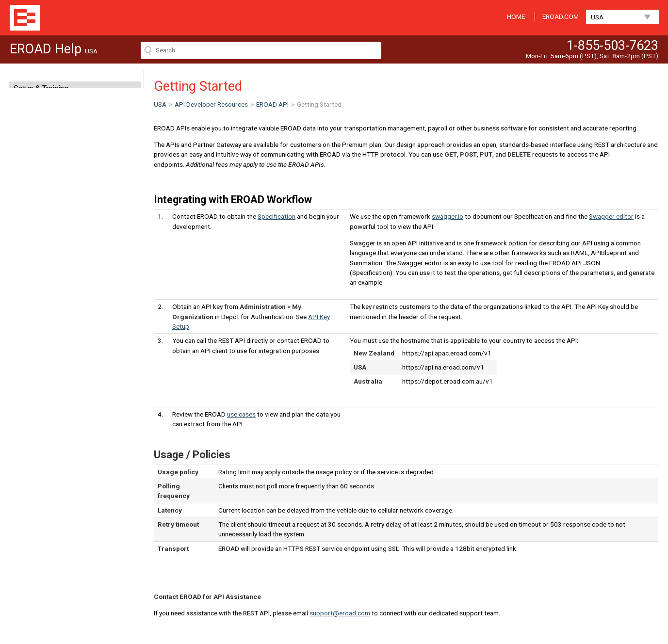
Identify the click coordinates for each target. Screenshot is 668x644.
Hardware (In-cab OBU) (53, 173)
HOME (516, 16)
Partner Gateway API (45, 312)
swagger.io (448, 216)
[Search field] (261, 50)
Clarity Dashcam (41, 156)
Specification (43, 277)
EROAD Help (25, 18)
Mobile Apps (36, 122)
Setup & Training (41, 89)
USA (597, 17)
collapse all (131, 233)
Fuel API (31, 321)
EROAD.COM (561, 16)
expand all (114, 233)
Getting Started (46, 268)
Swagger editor (611, 216)
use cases (241, 414)
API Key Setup (44, 294)
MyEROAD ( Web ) (45, 105)
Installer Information (48, 207)
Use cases (39, 286)
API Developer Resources (58, 190)
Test (30, 303)
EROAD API (35, 259)
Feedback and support (48, 329)
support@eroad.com (340, 613)
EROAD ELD (35, 139)
